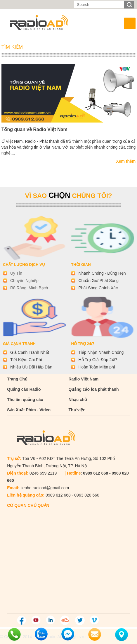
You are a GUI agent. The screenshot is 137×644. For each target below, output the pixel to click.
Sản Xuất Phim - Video (29, 410)
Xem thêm (126, 161)
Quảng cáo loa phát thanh (93, 389)
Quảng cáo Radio (24, 389)
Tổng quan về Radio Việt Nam (34, 129)
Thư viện (77, 410)
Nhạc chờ (78, 400)
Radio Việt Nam (83, 379)
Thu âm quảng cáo (25, 400)
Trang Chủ (17, 379)
